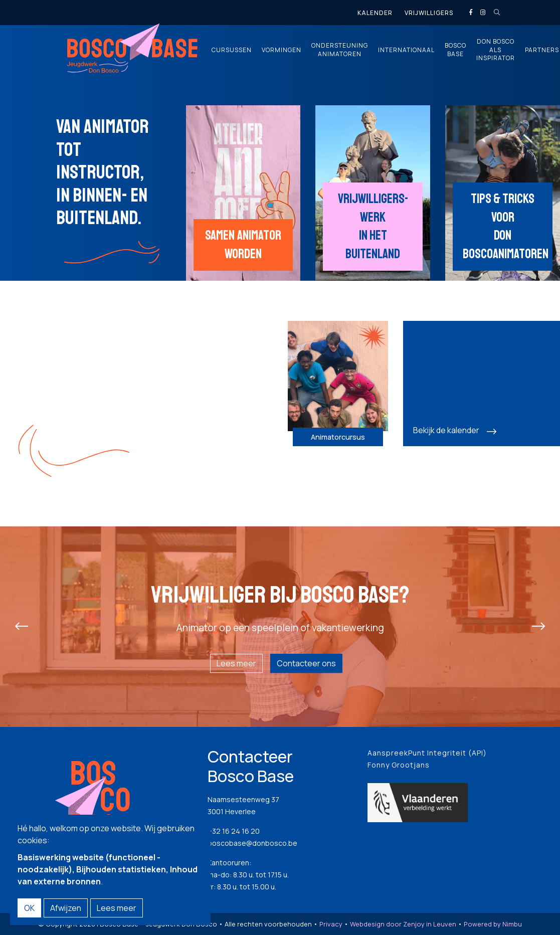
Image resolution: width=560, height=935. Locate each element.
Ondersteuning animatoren (340, 50)
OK (29, 908)
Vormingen (282, 50)
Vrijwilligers (429, 13)
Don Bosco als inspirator (496, 50)
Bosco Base (455, 50)
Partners (542, 50)
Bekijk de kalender (446, 430)
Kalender (375, 13)
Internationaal (406, 50)
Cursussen (232, 50)
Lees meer (236, 663)
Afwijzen (66, 908)
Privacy (331, 924)
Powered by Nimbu (493, 924)
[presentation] (22, 627)
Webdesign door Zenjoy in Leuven (403, 924)
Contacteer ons (306, 663)
